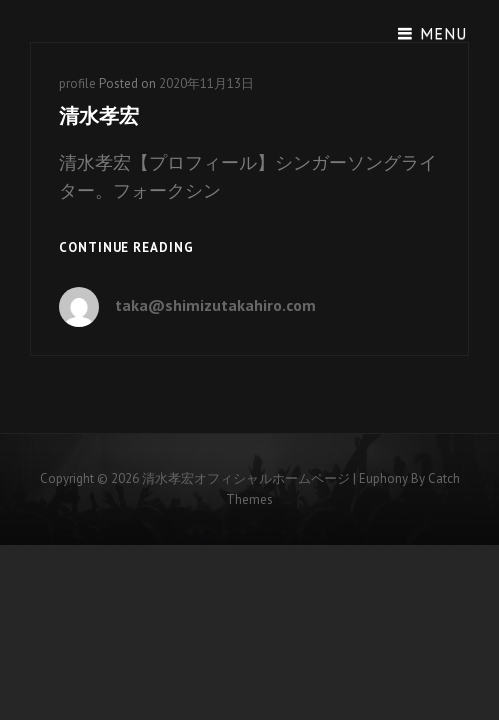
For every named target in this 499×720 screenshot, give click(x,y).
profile (77, 83)
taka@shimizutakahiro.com (215, 305)
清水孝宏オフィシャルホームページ (246, 478)
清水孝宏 (99, 116)
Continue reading (126, 248)
